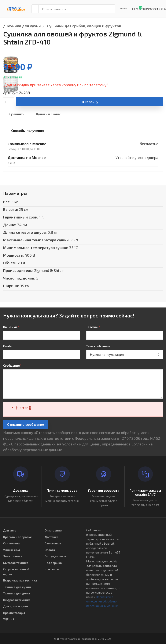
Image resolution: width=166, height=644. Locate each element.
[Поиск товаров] (77, 9)
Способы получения (27, 130)
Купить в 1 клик (48, 114)
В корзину (90, 102)
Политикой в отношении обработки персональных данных (102, 601)
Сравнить (17, 114)
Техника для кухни (23, 26)
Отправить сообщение (26, 424)
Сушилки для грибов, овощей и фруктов (84, 26)
